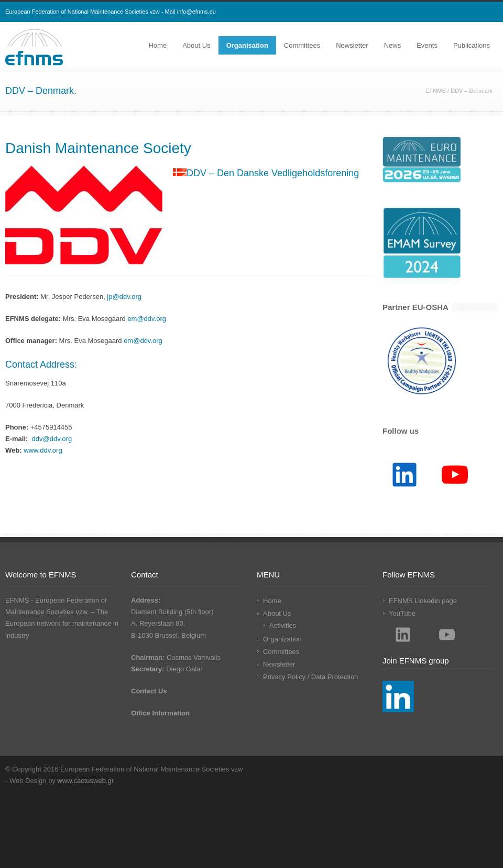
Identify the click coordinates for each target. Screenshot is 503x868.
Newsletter (352, 45)
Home (157, 45)
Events (427, 45)
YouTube (402, 613)
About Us (196, 45)
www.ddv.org (43, 450)
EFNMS (436, 91)
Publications (472, 45)
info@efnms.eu (196, 12)
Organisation (247, 45)
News (393, 45)
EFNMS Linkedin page (423, 601)
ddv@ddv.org (52, 439)
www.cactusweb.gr (85, 781)
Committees (302, 45)
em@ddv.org (147, 319)
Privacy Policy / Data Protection (310, 677)
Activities (283, 625)
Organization (282, 639)
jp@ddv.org (124, 297)
